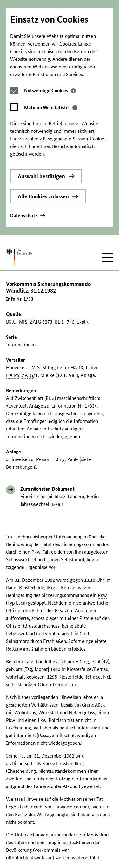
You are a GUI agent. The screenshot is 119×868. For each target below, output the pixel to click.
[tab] (51, 21)
